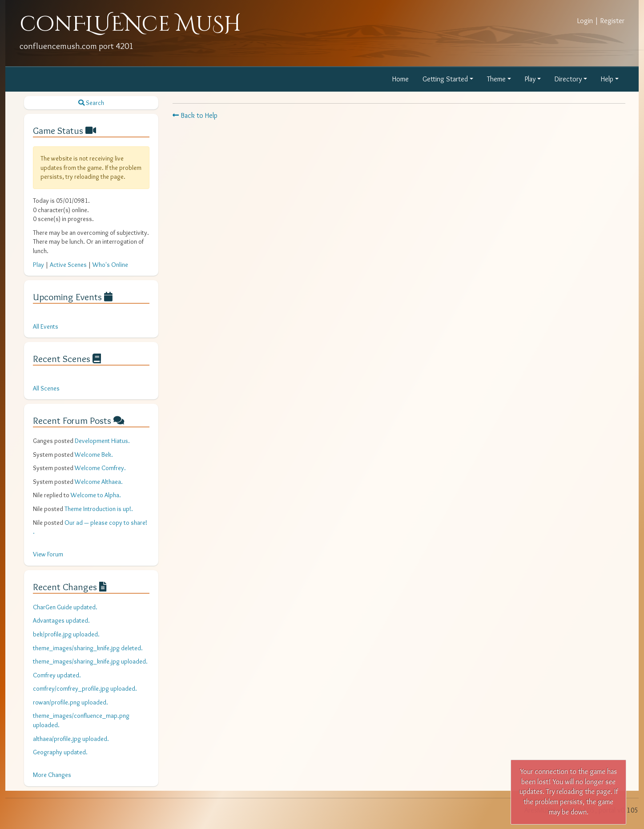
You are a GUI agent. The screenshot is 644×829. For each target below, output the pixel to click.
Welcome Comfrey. (100, 468)
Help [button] (607, 79)
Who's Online (110, 265)
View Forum (48, 554)
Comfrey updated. (57, 675)
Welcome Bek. (94, 455)
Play (38, 265)
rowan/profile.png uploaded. (70, 702)
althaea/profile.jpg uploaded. (71, 739)
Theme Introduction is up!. (99, 509)
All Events (46, 326)
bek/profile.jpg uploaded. (66, 634)
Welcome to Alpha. (96, 495)
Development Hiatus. (102, 441)
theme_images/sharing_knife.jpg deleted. (88, 648)
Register (612, 21)
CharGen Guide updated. (65, 607)
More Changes (52, 775)
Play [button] (530, 79)
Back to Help (195, 115)
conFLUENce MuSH (130, 24)
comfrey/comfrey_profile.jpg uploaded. (85, 688)
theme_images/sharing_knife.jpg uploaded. (90, 661)
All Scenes (46, 388)
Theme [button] (496, 79)
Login (585, 21)
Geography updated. (60, 752)
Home (400, 79)
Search (91, 103)
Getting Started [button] (445, 79)
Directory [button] (568, 79)
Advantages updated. (61, 620)
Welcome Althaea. (99, 482)
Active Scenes (68, 265)
